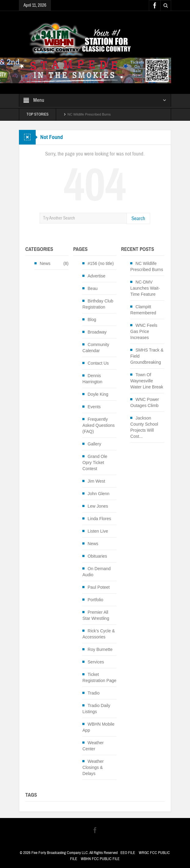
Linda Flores (99, 519)
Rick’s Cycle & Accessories (99, 634)
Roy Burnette (100, 649)
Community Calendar (96, 348)
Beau (93, 288)
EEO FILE (128, 853)
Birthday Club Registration (98, 304)
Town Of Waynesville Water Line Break (147, 381)
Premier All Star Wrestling (96, 615)
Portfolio (95, 600)
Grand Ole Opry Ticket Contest (95, 463)
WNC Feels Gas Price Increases (144, 331)
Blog (92, 320)
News (45, 263)
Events (94, 407)
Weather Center (93, 746)
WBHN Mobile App (98, 727)
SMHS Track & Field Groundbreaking (147, 356)
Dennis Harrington (92, 379)
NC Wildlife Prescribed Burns (89, 114)
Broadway (97, 332)
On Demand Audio (96, 572)
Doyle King (98, 394)
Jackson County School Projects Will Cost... (144, 427)
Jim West (96, 481)
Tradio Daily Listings (96, 709)
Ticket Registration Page (99, 677)
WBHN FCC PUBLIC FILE (100, 859)
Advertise (96, 276)
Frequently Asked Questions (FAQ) (99, 425)
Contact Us (98, 363)
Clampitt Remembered (143, 310)
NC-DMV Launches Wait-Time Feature (145, 288)
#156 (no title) (101, 263)
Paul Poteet (99, 587)
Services (96, 662)
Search (138, 218)
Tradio (93, 693)
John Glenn (99, 494)
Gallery (94, 444)
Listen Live (98, 531)
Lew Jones (98, 506)
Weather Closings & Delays (93, 767)
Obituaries (97, 556)
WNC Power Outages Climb (145, 402)
